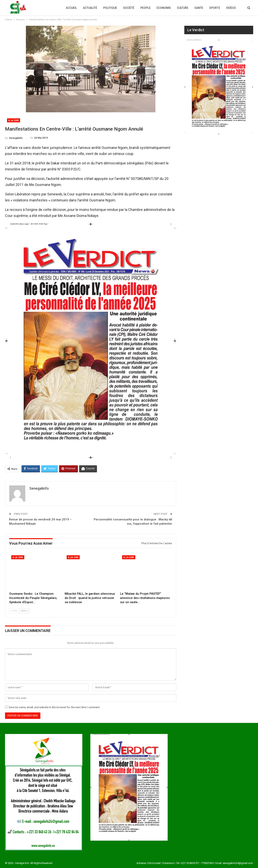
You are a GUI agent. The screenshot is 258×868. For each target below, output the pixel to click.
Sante (199, 8)
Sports (215, 8)
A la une (14, 120)
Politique (110, 8)
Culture (183, 8)
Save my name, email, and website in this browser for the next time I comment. (54, 707)
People (145, 8)
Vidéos (231, 8)
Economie (164, 8)
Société (129, 8)
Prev (14, 611)
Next (24, 611)
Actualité (90, 8)
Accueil (71, 8)
